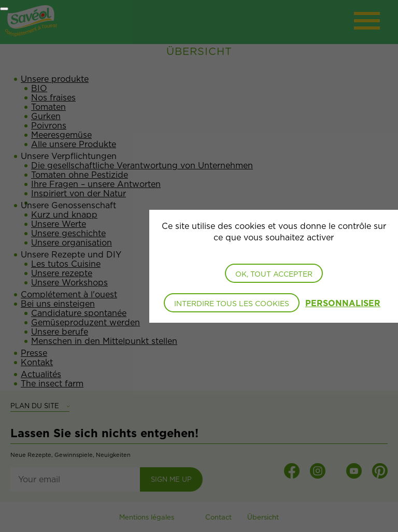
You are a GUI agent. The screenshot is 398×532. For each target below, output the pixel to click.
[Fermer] (4, 9)
